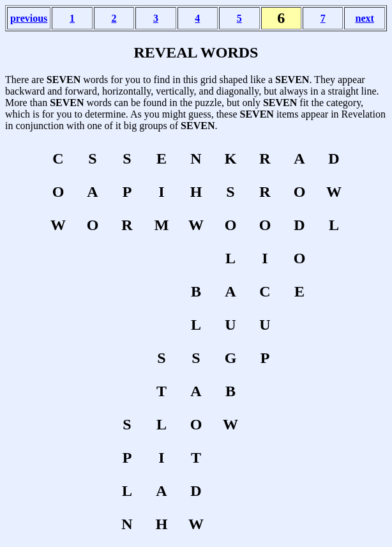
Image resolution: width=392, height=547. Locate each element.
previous (29, 18)
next (365, 18)
